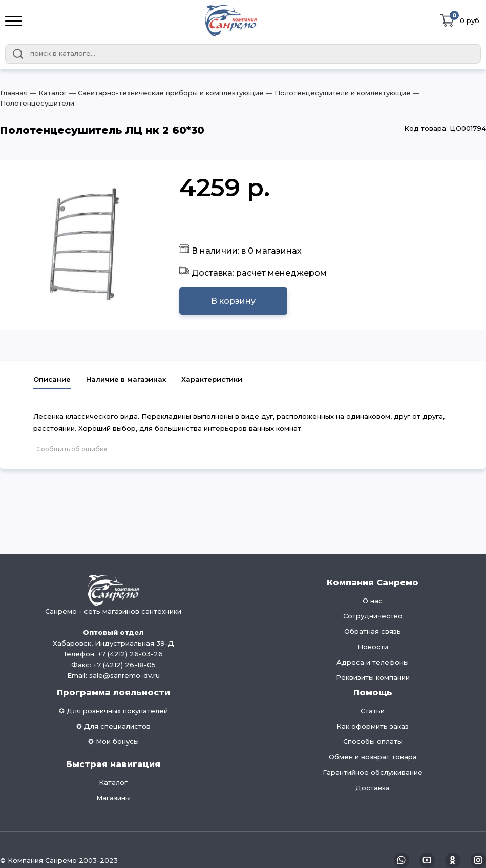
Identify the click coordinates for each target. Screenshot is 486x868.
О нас (373, 601)
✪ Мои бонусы (113, 741)
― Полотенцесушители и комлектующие (337, 93)
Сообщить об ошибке (72, 449)
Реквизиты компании (373, 677)
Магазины (113, 798)
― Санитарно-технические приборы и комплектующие (165, 93)
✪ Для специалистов (113, 726)
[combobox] (243, 54)
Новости (373, 647)
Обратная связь (373, 631)
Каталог (113, 782)
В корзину (233, 301)
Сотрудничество (373, 616)
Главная (14, 93)
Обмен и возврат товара (373, 757)
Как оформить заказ (373, 726)
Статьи (373, 711)
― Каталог (47, 93)
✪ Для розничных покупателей (113, 711)
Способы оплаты (373, 741)
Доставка (373, 788)
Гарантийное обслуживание (373, 772)
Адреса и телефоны (373, 662)
